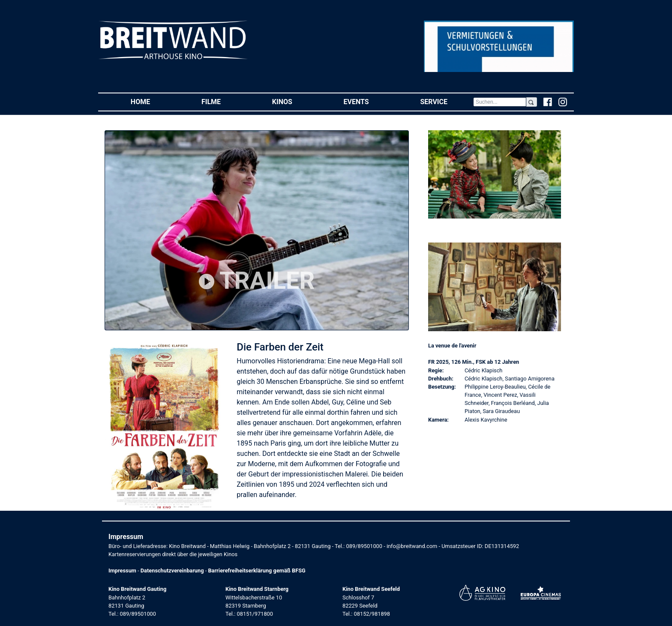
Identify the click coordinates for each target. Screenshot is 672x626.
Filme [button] (224, 101)
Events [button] (369, 101)
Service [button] (446, 101)
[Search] (500, 102)
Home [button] (153, 101)
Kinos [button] (295, 101)
